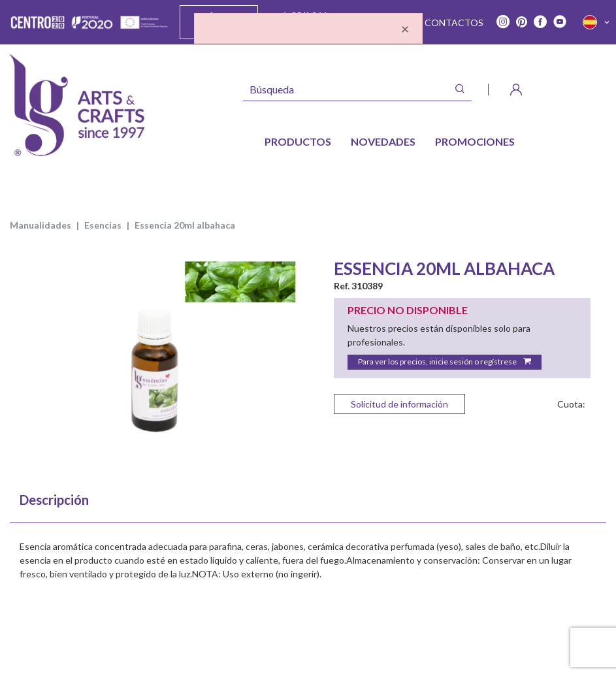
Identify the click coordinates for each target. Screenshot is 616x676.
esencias (103, 225)
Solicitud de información (399, 404)
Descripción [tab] (54, 500)
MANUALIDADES (41, 225)
